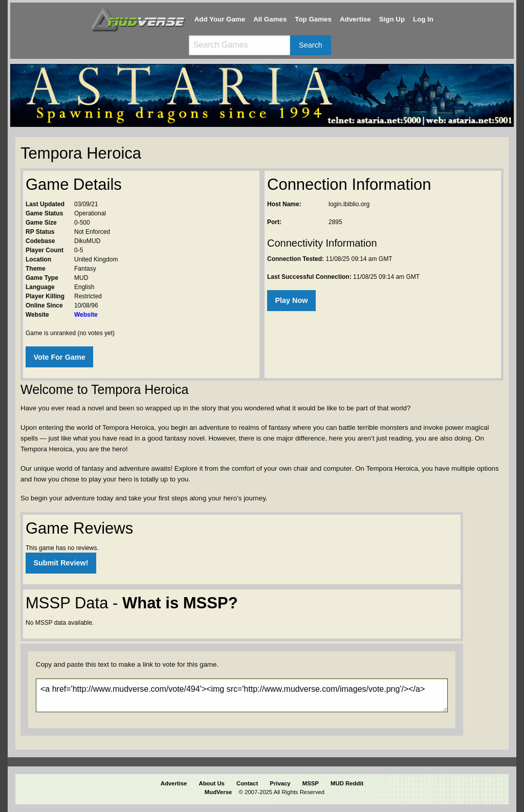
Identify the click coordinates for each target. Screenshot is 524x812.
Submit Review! (61, 563)
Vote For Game (59, 357)
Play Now (291, 300)
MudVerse (219, 792)
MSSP (311, 783)
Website (86, 315)
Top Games (313, 19)
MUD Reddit (347, 783)
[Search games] (239, 45)
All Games (270, 19)
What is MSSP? (180, 603)
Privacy (280, 783)
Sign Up (392, 19)
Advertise (355, 19)
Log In (423, 19)
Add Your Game (220, 19)
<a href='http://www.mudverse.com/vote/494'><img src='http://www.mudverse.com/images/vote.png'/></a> (242, 695)
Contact (247, 783)
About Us (212, 783)
